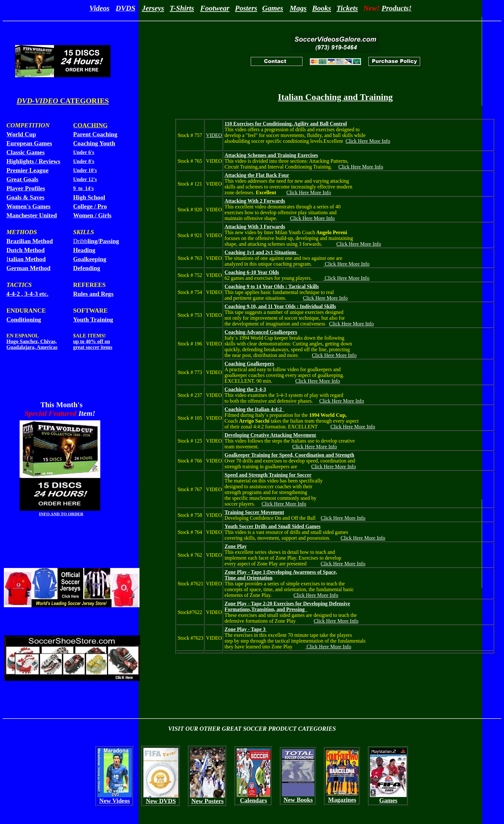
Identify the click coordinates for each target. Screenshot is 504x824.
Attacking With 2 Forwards (255, 201)
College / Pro (90, 206)
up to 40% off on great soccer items (93, 344)
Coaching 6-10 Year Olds (252, 272)
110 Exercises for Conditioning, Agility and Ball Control (286, 124)
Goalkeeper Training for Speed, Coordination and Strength (289, 455)
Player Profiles (26, 188)
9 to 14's (83, 188)
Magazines (342, 800)
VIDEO (214, 135)
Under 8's (84, 161)
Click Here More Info (368, 141)
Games (273, 8)
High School (89, 197)
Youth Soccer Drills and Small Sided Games (273, 526)
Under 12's (85, 179)
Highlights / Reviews (33, 161)
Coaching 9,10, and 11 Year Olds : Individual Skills (280, 306)
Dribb (96, 241)
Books (322, 8)
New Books (298, 800)
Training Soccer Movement (254, 512)
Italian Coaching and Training (335, 97)
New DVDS (161, 801)
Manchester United (32, 215)
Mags (298, 8)
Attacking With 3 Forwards (255, 227)
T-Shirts (182, 8)
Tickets (347, 8)
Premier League (27, 170)
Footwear (215, 8)
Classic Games (26, 152)
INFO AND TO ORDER (61, 514)
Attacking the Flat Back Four (257, 175)
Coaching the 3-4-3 (245, 389)
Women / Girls (92, 215)
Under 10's (85, 170)
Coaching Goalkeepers (249, 364)
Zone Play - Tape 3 (246, 629)
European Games (29, 143)
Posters (246, 8)
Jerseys (153, 8)
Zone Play (236, 546)
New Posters (207, 801)
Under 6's (84, 152)
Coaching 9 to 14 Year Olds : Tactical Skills (272, 286)
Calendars (253, 800)
